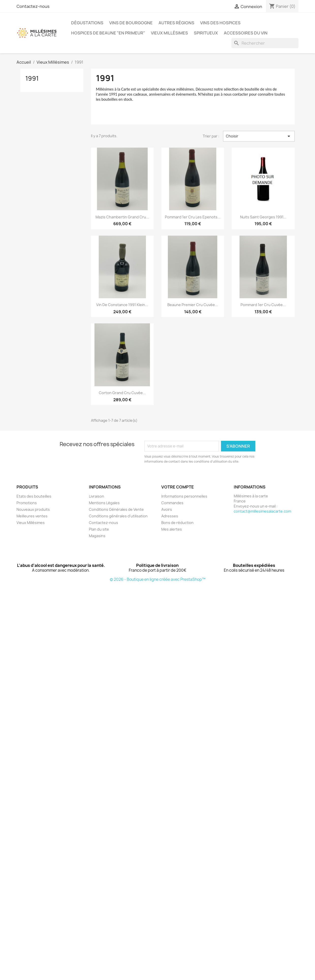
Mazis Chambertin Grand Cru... (122, 217)
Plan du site (99, 529)
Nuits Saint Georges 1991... (263, 217)
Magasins (97, 536)
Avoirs (167, 509)
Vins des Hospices (220, 23)
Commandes (172, 503)
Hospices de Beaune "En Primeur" (108, 33)
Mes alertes (172, 529)
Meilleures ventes (32, 516)
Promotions (27, 503)
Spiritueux (206, 33)
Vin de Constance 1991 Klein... (122, 305)
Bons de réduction (177, 523)
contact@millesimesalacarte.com (262, 511)
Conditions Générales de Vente (116, 509)
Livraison (97, 496)
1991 (32, 78)
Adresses (170, 516)
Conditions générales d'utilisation (118, 516)
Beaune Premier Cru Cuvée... (193, 305)
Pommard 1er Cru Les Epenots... (193, 217)
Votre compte (178, 487)
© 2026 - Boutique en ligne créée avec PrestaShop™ (158, 579)
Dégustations (87, 23)
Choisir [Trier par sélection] (259, 136)
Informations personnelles (184, 496)
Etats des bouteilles (34, 496)
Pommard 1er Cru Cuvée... (263, 305)
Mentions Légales (104, 503)
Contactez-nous (33, 6)
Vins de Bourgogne (131, 23)
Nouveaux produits (33, 509)
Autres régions (176, 23)
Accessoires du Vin (246, 33)
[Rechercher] (265, 43)
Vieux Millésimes (169, 33)
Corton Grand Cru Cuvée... (122, 393)
